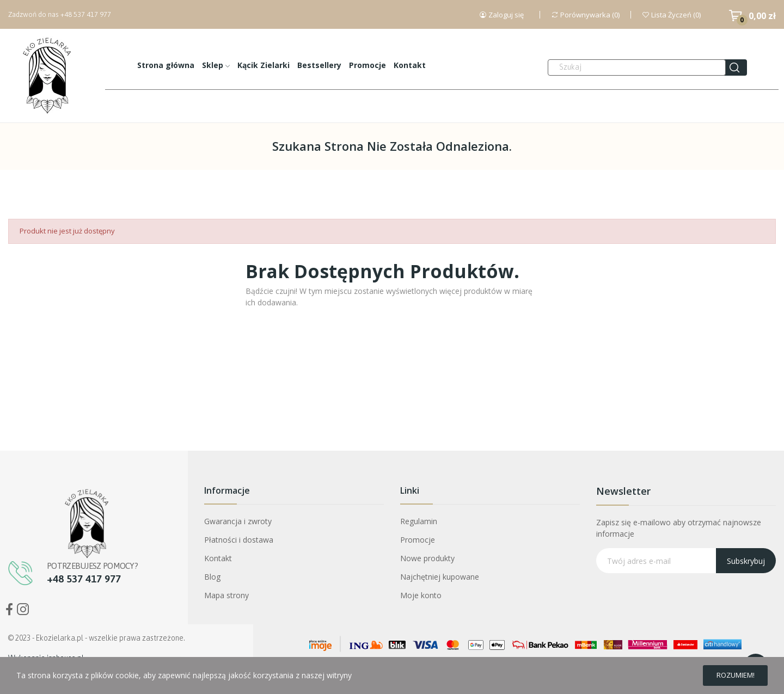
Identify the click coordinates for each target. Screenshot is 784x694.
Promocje (418, 540)
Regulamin (419, 521)
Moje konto (421, 595)
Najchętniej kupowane (440, 577)
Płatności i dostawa (239, 540)
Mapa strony (226, 595)
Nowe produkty (427, 558)
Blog (212, 577)
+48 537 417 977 (86, 14)
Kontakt (218, 558)
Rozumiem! (728, 674)
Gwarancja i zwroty (238, 521)
